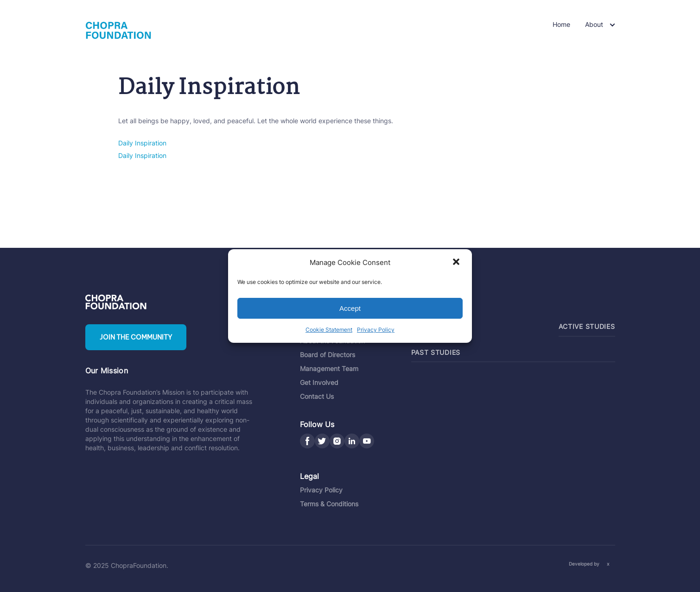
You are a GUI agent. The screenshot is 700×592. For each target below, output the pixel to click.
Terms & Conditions (329, 504)
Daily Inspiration (142, 143)
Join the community (136, 337)
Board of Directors (328, 355)
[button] (457, 263)
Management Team (329, 368)
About (594, 24)
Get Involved (319, 382)
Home (561, 24)
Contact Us (317, 396)
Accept (350, 308)
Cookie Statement (329, 330)
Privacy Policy (376, 330)
